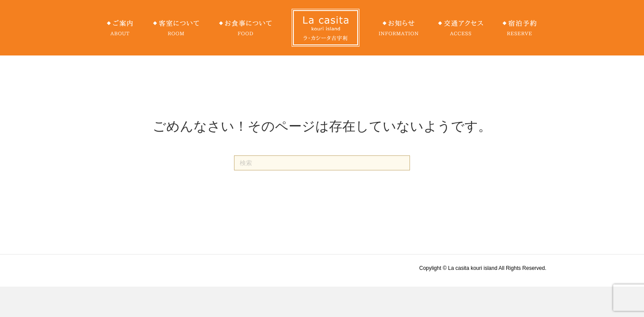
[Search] (322, 163)
